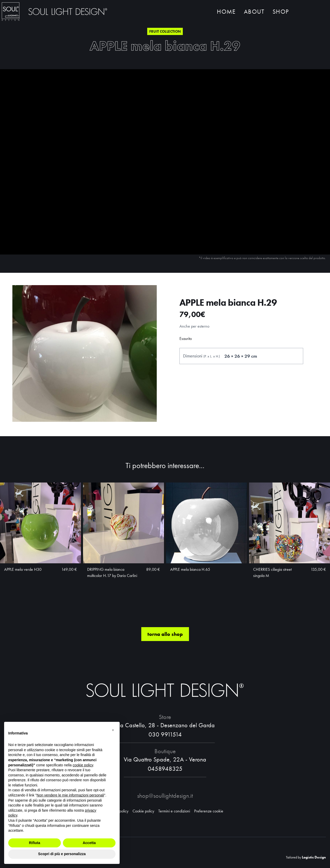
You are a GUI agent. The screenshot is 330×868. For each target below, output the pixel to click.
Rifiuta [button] (35, 843)
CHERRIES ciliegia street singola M (272, 574)
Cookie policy (143, 811)
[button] (113, 730)
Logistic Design (314, 857)
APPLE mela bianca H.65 (190, 571)
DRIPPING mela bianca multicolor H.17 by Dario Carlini (112, 574)
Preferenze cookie (209, 811)
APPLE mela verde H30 (23, 571)
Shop (281, 12)
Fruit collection (165, 31)
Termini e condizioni (174, 811)
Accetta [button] (89, 843)
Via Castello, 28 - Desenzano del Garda (165, 725)
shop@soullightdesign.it (165, 796)
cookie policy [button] (83, 765)
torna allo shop (165, 636)
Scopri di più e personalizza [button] (62, 854)
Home (226, 12)
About (254, 12)
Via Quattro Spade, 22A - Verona (165, 759)
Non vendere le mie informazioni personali (70, 795)
